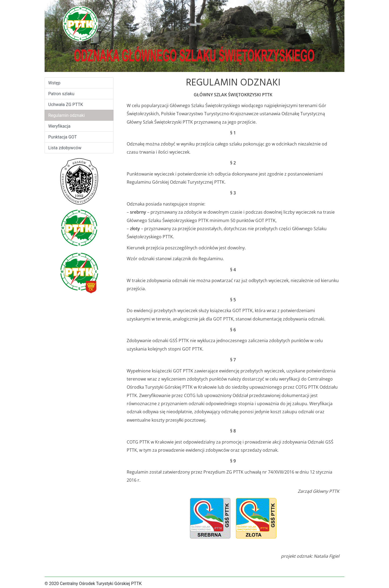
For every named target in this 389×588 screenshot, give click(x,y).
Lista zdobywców (65, 148)
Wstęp (59, 82)
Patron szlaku (61, 94)
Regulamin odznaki (67, 115)
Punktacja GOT (63, 137)
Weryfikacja (59, 126)
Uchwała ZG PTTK (66, 105)
